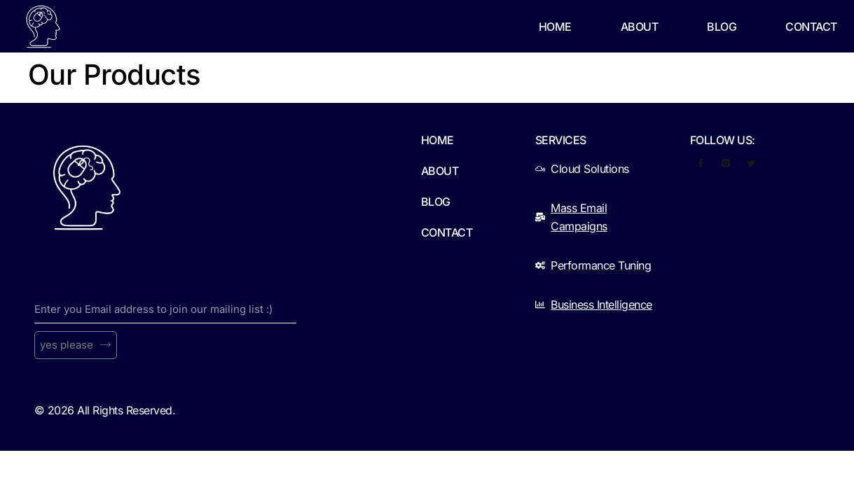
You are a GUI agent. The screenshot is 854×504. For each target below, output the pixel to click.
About (640, 27)
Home (555, 27)
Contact (811, 27)
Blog (722, 27)
